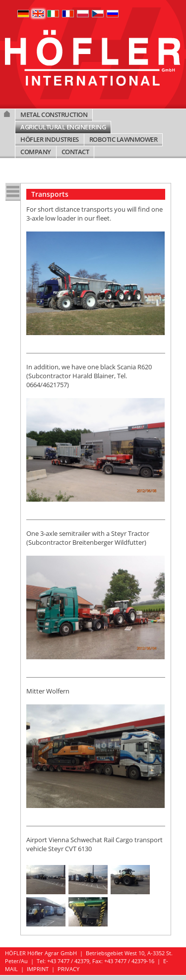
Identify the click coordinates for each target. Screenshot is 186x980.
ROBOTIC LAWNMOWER (124, 139)
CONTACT (75, 152)
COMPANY (36, 152)
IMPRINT (38, 969)
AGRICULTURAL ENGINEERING (63, 127)
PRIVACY (68, 969)
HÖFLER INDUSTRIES (50, 139)
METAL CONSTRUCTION (54, 115)
